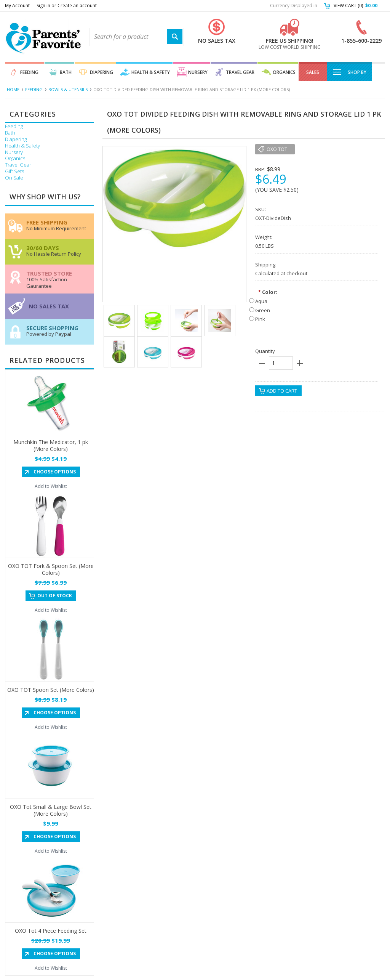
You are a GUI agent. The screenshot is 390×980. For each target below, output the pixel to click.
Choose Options (55, 472)
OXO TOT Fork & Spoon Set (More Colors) (51, 569)
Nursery (198, 72)
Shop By (349, 71)
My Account (17, 6)
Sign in (43, 6)
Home (13, 89)
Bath (66, 72)
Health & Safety (151, 72)
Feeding (29, 72)
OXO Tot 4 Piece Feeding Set (51, 931)
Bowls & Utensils (68, 89)
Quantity (265, 351)
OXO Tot (277, 149)
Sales (313, 72)
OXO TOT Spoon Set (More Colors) (51, 690)
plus (300, 363)
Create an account (77, 6)
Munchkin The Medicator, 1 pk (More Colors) (51, 445)
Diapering (101, 72)
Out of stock (55, 596)
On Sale (14, 178)
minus (262, 363)
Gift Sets (14, 171)
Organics (284, 72)
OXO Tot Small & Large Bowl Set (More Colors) (51, 810)
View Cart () (356, 6)
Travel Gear (240, 72)
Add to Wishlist (51, 486)
